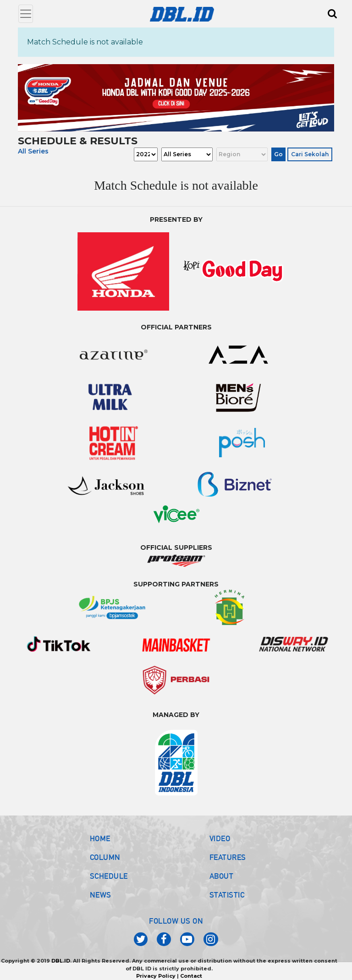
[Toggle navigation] (26, 14)
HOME (100, 838)
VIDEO (220, 838)
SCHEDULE (109, 876)
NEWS (101, 895)
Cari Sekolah (310, 154)
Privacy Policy (156, 976)
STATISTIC (227, 895)
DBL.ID (61, 961)
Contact (191, 976)
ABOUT (222, 876)
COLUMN (105, 857)
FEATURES (228, 857)
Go (278, 154)
